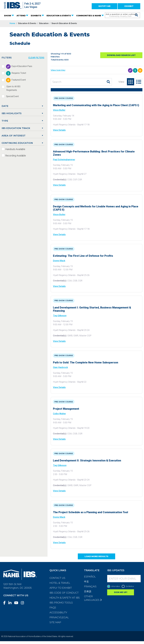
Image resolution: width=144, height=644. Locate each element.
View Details (59, 130)
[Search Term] (120, 15)
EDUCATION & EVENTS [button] (59, 16)
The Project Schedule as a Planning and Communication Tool (90, 512)
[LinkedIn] (11, 603)
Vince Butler (59, 110)
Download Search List (121, 55)
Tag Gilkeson (60, 316)
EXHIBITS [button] (36, 16)
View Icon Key (58, 70)
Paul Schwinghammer (64, 159)
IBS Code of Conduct (64, 593)
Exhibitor (129, 586)
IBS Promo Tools (61, 603)
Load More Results (96, 556)
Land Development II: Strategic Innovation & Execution (87, 460)
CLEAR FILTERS (36, 58)
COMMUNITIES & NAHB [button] (89, 16)
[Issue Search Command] (137, 13)
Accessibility (58, 613)
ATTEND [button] (21, 16)
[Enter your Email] (124, 579)
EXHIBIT (129, 6)
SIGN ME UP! (121, 592)
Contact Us (57, 578)
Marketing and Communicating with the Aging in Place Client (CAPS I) (96, 105)
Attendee (114, 586)
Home (12, 23)
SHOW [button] (8, 16)
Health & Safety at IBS (65, 598)
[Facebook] (6, 603)
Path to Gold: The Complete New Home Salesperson (86, 362)
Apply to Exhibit (61, 588)
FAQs (53, 608)
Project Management (66, 409)
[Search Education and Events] (78, 82)
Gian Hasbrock (60, 367)
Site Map (55, 622)
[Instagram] (23, 603)
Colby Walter (59, 414)
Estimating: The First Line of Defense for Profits (83, 256)
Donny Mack (59, 261)
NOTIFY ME (104, 6)
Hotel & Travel (60, 583)
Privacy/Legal (59, 617)
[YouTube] (17, 603)
